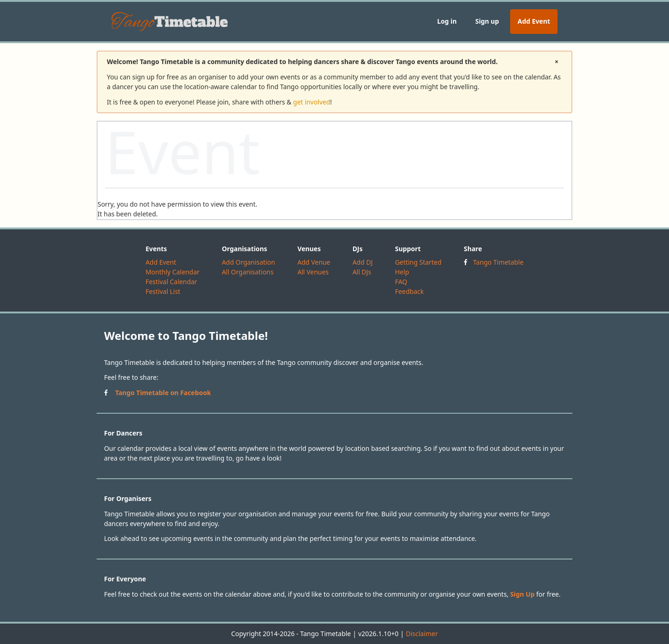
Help (402, 272)
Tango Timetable (498, 262)
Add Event (534, 21)
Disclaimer (422, 634)
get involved (312, 102)
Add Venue (314, 262)
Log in (447, 21)
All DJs (362, 272)
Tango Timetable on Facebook (163, 393)
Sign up (487, 21)
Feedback (409, 291)
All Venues (313, 272)
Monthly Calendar (172, 272)
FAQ (401, 282)
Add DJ (363, 262)
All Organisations (247, 272)
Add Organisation (248, 262)
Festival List (163, 291)
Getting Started (418, 262)
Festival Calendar (171, 282)
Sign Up (522, 594)
